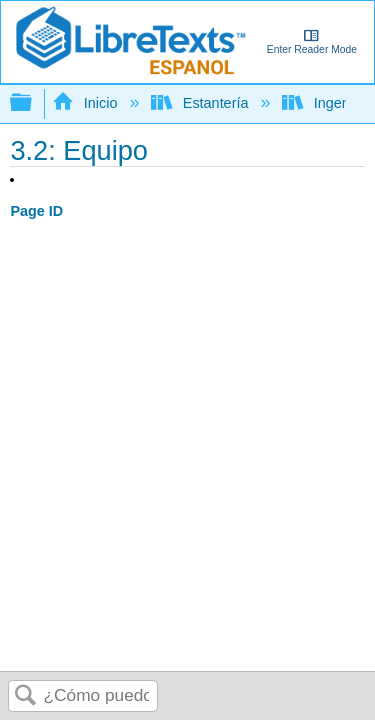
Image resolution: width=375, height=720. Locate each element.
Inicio (86, 103)
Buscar (26, 696)
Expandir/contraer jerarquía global (34, 103)
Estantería (201, 103)
